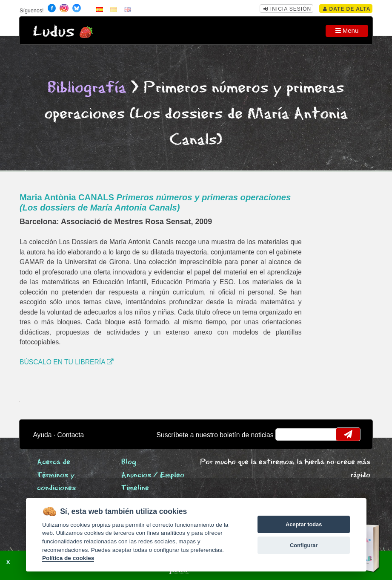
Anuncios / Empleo (153, 475)
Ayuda (42, 435)
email (288, 434)
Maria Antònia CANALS (155, 202)
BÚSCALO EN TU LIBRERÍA (67, 362)
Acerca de (54, 462)
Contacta (71, 435)
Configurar (304, 545)
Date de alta (347, 9)
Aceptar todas (304, 524)
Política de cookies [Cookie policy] (68, 558)
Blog (129, 462)
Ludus (54, 32)
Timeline (135, 488)
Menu (347, 30)
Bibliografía (87, 88)
